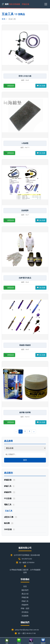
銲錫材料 (10, 492)
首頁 (4, 19)
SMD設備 (10, 529)
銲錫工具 (9, 486)
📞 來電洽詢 (9, 86)
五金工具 (11, 511)
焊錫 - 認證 (25, 608)
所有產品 (25, 612)
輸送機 (9, 523)
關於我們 (25, 590)
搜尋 (25, 460)
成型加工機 (11, 517)
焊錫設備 (25, 597)
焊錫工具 (25, 601)
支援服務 (25, 616)
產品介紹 (25, 594)
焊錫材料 (25, 605)
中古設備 (10, 499)
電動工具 (9, 505)
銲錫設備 (10, 480)
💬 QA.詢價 (41, 86)
